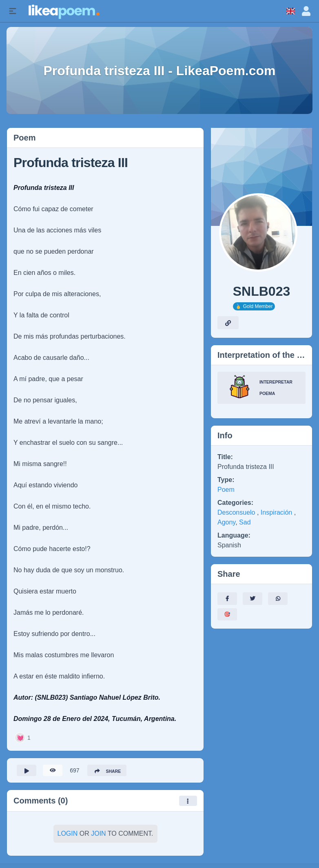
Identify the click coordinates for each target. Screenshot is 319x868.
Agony (226, 522)
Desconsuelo (237, 512)
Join (98, 836)
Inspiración (277, 512)
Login (68, 836)
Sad (245, 522)
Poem (226, 490)
